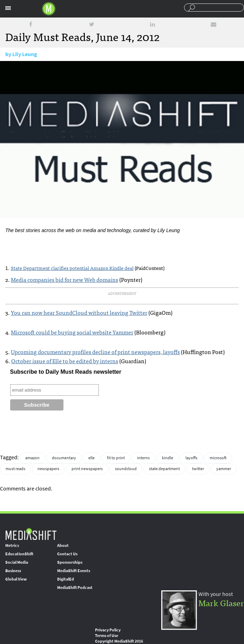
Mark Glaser (221, 602)
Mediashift (49, 9)
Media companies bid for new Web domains (65, 279)
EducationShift (19, 554)
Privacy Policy (108, 630)
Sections (8, 8)
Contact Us (67, 554)
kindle (168, 458)
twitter (198, 469)
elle (91, 458)
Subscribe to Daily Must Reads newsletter (66, 372)
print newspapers (87, 469)
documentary (64, 458)
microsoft (218, 458)
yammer (224, 469)
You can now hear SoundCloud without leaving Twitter (79, 312)
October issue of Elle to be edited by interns (65, 361)
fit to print (116, 458)
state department (164, 469)
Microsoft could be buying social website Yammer (72, 332)
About (63, 545)
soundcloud (126, 469)
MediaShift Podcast (75, 588)
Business (13, 571)
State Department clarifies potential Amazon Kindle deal (72, 268)
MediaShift (31, 534)
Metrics (12, 545)
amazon (32, 458)
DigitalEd (66, 579)
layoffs (191, 458)
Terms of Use (107, 636)
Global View (16, 579)
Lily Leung (25, 54)
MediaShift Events (74, 571)
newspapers (48, 469)
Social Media (17, 562)
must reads (15, 469)
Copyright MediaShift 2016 (119, 641)
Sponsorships (70, 562)
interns (143, 458)
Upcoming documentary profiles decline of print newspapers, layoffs (95, 352)
